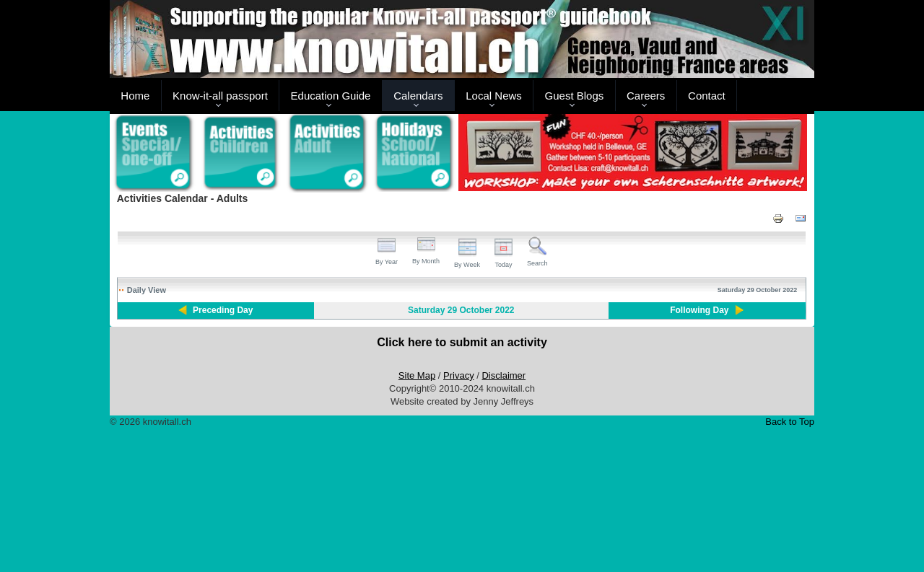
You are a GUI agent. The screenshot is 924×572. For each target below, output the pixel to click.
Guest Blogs (575, 96)
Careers (646, 96)
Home (135, 96)
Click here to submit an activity (462, 342)
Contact (707, 96)
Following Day (699, 310)
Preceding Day (223, 310)
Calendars (418, 96)
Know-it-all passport (220, 96)
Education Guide (331, 96)
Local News (494, 96)
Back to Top (790, 422)
